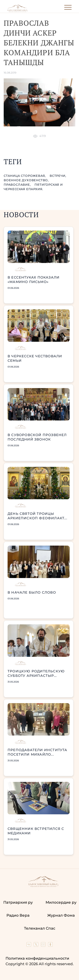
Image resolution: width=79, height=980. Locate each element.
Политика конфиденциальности (37, 958)
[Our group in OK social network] (50, 945)
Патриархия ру (18, 902)
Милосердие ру (61, 902)
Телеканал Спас (40, 928)
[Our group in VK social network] (29, 945)
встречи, (58, 176)
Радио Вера (18, 915)
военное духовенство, (26, 180)
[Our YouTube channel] (44, 945)
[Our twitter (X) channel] (36, 945)
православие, (18, 185)
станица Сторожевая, (25, 176)
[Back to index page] (17, 11)
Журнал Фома (61, 915)
